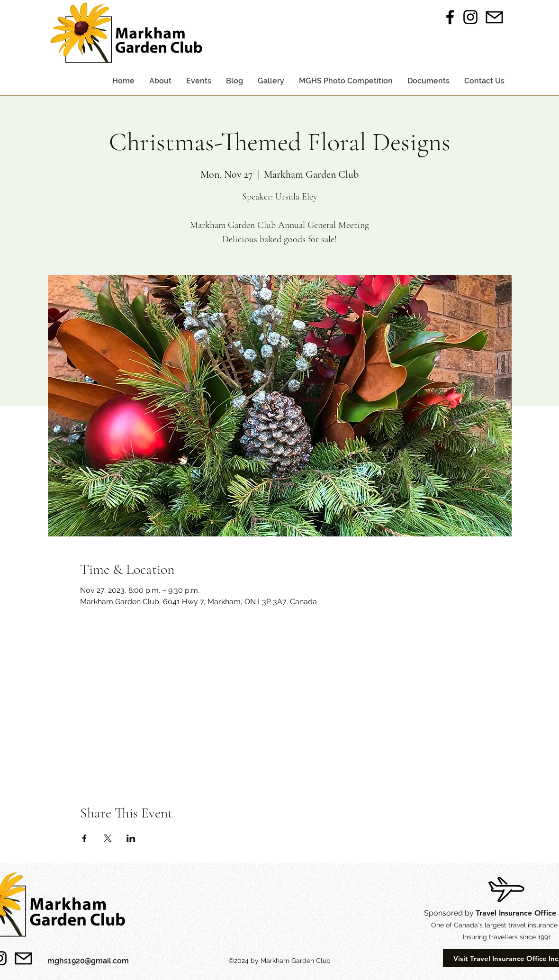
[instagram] (470, 17)
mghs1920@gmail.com (88, 961)
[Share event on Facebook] (85, 838)
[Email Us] (495, 17)
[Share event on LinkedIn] (131, 838)
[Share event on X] (108, 838)
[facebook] (450, 17)
